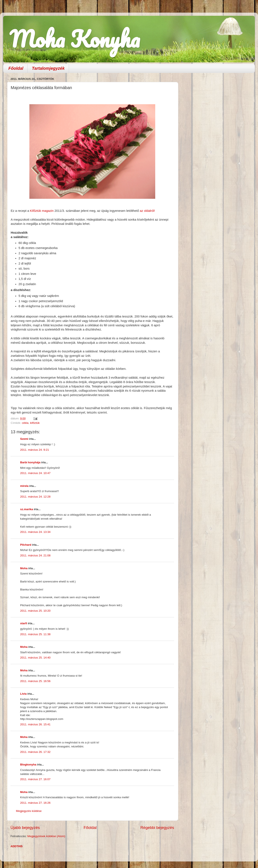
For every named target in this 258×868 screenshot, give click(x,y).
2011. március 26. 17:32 (35, 752)
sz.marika (27, 509)
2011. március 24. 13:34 (35, 532)
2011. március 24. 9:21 (35, 450)
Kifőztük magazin (42, 211)
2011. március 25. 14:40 (35, 658)
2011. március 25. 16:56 (35, 681)
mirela (24, 486)
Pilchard (26, 545)
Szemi (24, 439)
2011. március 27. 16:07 (35, 779)
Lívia (23, 694)
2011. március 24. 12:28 (35, 497)
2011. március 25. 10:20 (35, 611)
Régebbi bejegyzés (157, 828)
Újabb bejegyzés (25, 828)
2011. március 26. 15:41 (35, 724)
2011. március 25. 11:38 (35, 634)
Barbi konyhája (30, 462)
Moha (24, 568)
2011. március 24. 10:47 (35, 473)
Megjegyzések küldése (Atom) (46, 836)
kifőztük (35, 423)
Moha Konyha (75, 39)
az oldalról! (148, 211)
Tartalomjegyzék (48, 68)
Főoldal (16, 68)
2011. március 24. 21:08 (35, 555)
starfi (24, 623)
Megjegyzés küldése (29, 811)
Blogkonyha (28, 765)
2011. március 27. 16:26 (35, 803)
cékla (25, 423)
